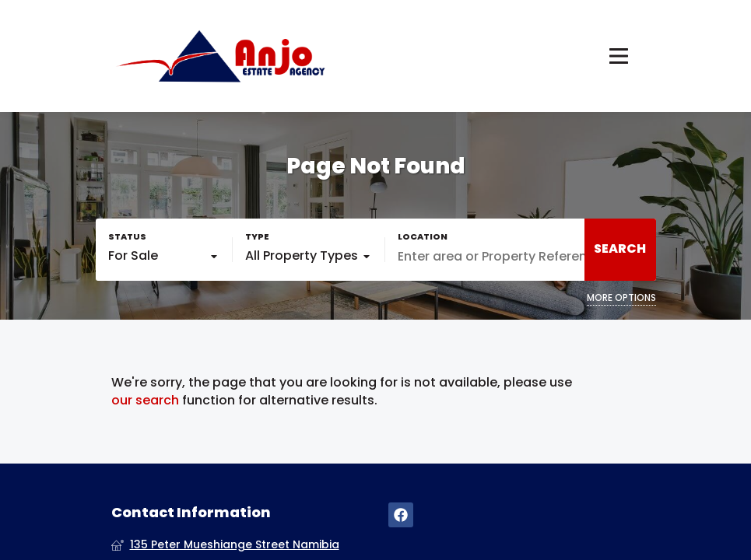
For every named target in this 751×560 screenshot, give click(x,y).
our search (145, 401)
